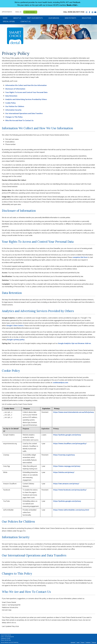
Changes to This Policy (14, 117)
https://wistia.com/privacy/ (64, 472)
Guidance (88, 642)
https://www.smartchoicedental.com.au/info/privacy (74, 412)
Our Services (54, 18)
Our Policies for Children (15, 107)
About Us (17, 18)
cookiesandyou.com (60, 383)
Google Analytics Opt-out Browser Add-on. (75, 343)
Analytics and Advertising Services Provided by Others (26, 99)
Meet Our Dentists (35, 18)
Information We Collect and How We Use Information (26, 85)
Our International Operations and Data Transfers (24, 114)
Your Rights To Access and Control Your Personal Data (26, 92)
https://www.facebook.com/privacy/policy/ (70, 490)
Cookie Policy (10, 103)
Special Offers (9, 22)
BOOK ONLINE (30, 12)
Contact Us (26, 22)
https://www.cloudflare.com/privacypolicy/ (70, 444)
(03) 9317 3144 (78, 12)
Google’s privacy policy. (16, 340)
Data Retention (11, 96)
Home (5, 18)
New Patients (70, 18)
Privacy (83, 642)
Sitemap (94, 642)
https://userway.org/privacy (64, 455)
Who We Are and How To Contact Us (19, 121)
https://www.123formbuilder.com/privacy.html (71, 510)
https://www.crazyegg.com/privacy (67, 466)
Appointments (7, 12)
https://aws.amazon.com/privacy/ (66, 484)
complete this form (80, 257)
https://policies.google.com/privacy (67, 435)
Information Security (13, 110)
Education (87, 18)
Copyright (73, 642)
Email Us (18, 12)
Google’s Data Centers (15, 326)
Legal (78, 642)
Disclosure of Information (15, 89)
